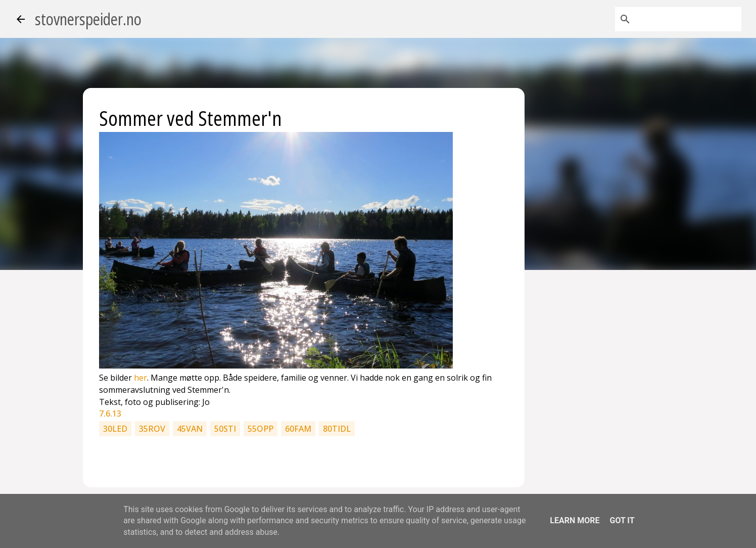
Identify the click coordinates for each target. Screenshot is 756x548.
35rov (152, 429)
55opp (261, 429)
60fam (298, 429)
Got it (622, 520)
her (140, 378)
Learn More (575, 520)
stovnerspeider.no (88, 19)
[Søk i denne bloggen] (688, 19)
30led (115, 429)
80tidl (337, 429)
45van (190, 429)
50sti (225, 429)
